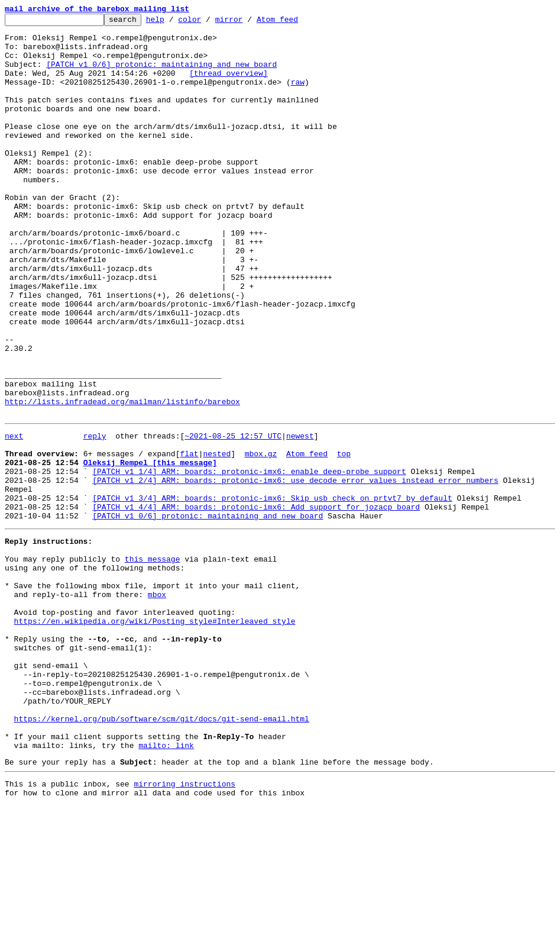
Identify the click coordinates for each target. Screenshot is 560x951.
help (174, 22)
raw (298, 96)
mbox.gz (261, 539)
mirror (247, 22)
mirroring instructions (184, 927)
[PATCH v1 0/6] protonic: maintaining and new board (161, 75)
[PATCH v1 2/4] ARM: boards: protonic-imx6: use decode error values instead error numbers (295, 570)
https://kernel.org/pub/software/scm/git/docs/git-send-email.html (162, 853)
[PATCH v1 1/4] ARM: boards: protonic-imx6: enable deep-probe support (249, 560)
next (14, 517)
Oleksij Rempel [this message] (150, 549)
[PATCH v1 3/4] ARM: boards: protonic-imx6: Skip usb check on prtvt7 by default (272, 592)
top (344, 539)
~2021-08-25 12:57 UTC (233, 517)
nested (217, 539)
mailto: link (166, 885)
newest (300, 517)
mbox (157, 704)
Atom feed (296, 22)
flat (189, 539)
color (208, 22)
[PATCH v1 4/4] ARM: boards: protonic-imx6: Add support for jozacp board (256, 602)
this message (153, 662)
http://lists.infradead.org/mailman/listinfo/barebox (122, 479)
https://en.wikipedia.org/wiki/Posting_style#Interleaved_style (155, 736)
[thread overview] (229, 85)
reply (95, 517)
